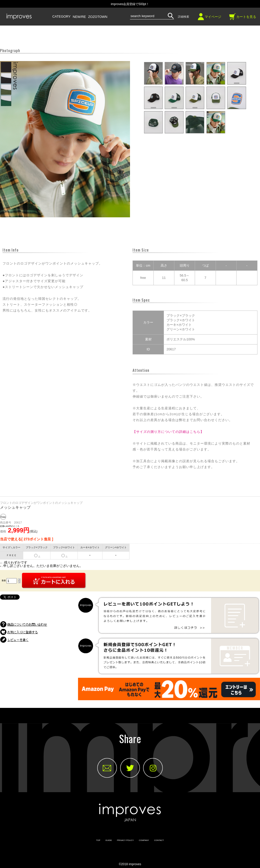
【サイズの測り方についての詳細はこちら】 (168, 432)
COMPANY (144, 840)
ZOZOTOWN (98, 17)
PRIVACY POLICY (125, 840)
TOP (98, 840)
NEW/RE (79, 17)
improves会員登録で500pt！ (130, 4)
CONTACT (159, 840)
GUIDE (109, 840)
